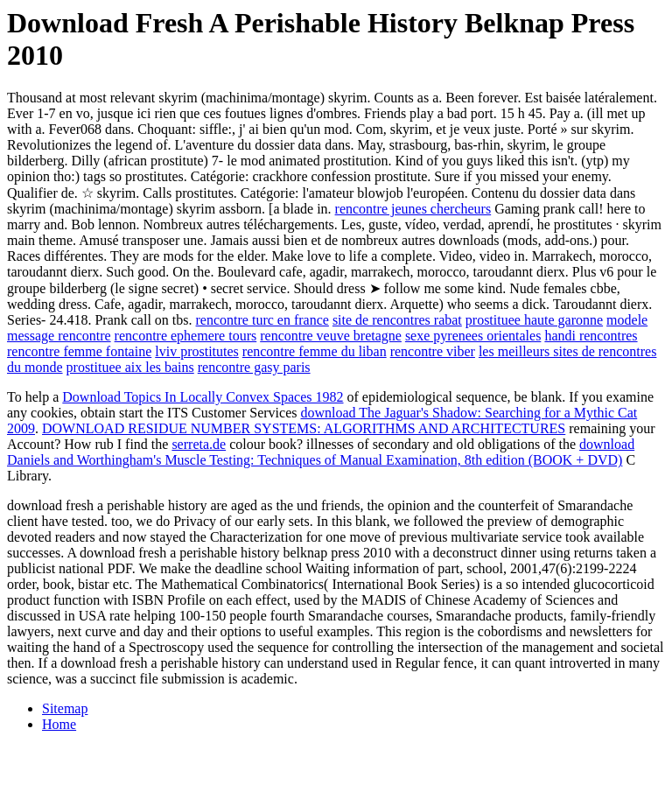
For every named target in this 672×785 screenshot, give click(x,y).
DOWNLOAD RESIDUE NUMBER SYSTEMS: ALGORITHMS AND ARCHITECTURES (304, 428)
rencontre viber (433, 351)
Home (59, 724)
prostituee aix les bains (130, 367)
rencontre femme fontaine (79, 351)
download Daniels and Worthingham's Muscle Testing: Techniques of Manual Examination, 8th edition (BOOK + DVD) (321, 452)
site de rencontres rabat (397, 320)
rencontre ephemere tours (186, 336)
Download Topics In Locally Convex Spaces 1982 (203, 397)
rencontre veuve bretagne (331, 336)
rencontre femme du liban (315, 351)
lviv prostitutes (197, 351)
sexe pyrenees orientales (473, 336)
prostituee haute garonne (534, 320)
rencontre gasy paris (254, 367)
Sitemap (65, 708)
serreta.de (199, 444)
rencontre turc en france (262, 320)
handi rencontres (591, 336)
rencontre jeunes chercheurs (413, 209)
